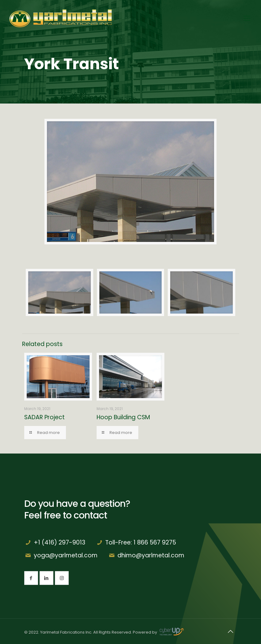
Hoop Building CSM (123, 417)
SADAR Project (44, 417)
